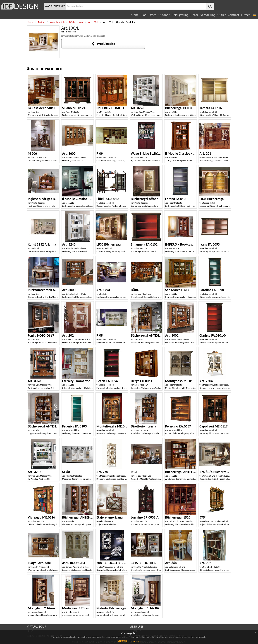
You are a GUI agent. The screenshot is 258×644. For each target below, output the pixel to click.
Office (153, 15)
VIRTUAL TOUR (37, 627)
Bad (144, 15)
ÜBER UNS (137, 627)
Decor (194, 15)
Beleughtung (180, 15)
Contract (234, 15)
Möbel (135, 15)
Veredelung (208, 15)
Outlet (221, 15)
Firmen (246, 15)
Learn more (135, 641)
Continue (122, 641)
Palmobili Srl (70, 32)
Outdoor (164, 15)
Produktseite (103, 44)
